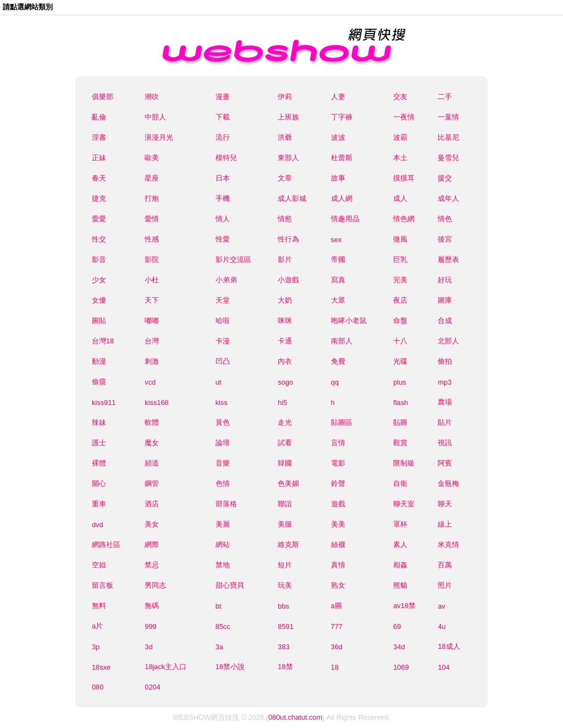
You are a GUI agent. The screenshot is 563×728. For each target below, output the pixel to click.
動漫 (99, 361)
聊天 (445, 504)
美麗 (223, 524)
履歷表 (448, 259)
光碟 (400, 361)
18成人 (449, 646)
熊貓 (400, 585)
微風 (400, 239)
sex (336, 240)
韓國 (285, 463)
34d (399, 647)
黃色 (223, 422)
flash (401, 403)
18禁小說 (230, 667)
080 (98, 687)
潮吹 (152, 97)
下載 (223, 117)
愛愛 (99, 219)
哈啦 (223, 321)
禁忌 (152, 565)
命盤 (400, 321)
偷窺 (99, 382)
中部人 (155, 117)
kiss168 (156, 403)
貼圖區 (342, 422)
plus (399, 382)
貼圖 (400, 422)
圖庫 (445, 300)
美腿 (285, 524)
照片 (445, 585)
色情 (223, 483)
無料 (99, 606)
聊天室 (404, 504)
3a (219, 647)
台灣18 (103, 341)
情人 (223, 219)
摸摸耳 (404, 178)
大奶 (285, 300)
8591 (285, 626)
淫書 (99, 137)
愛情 (152, 219)
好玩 (445, 280)
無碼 (152, 606)
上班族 (288, 117)
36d (337, 647)
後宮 (445, 239)
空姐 (99, 565)
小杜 (152, 280)
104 (443, 667)
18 (335, 667)
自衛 (400, 483)
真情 (338, 565)
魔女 (152, 443)
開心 (99, 483)
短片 (285, 565)
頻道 (152, 463)
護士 (99, 443)
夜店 (400, 300)
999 (150, 626)
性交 (99, 239)
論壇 (223, 443)
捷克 (99, 198)
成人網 (342, 198)
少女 (99, 280)
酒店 (152, 504)
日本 (223, 178)
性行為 (288, 239)
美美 (338, 524)
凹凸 (223, 361)
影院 (152, 259)
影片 (285, 259)
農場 (445, 402)
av (441, 606)
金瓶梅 (448, 483)
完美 (400, 280)
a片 (97, 626)
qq (335, 382)
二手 (445, 97)
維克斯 (288, 544)
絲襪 (338, 544)
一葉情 (448, 117)
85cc (223, 626)
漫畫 (223, 97)
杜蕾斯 (342, 158)
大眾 (338, 300)
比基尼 (448, 137)
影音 (99, 259)
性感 (152, 239)
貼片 (445, 422)
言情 (338, 443)
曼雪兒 (448, 158)
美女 (152, 524)
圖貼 (99, 321)
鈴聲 (338, 483)
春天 (99, 178)
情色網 (404, 219)
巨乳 (400, 259)
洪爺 (285, 137)
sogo (285, 382)
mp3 (445, 382)
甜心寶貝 (230, 585)
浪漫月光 (159, 137)
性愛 (223, 239)
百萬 (445, 565)
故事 (338, 178)
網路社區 (106, 544)
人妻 (338, 97)
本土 (400, 158)
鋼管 (152, 483)
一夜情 (404, 117)
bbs (283, 606)
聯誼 (285, 504)
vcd (150, 382)
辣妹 (99, 422)
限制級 (404, 463)
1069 (401, 667)
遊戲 (338, 504)
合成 (445, 321)
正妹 (99, 158)
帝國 (338, 259)
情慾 (285, 219)
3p (96, 647)
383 (283, 647)
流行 (223, 137)
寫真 (338, 280)
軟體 (152, 422)
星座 (152, 178)
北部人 (448, 341)
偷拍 (445, 361)
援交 (445, 178)
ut (219, 382)
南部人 (342, 341)
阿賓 (445, 463)
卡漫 (223, 341)
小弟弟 (226, 280)
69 (397, 626)
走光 (285, 422)
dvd (98, 525)
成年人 (448, 198)
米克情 (448, 544)
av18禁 (404, 606)
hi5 (282, 403)
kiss (222, 403)
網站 (223, 544)
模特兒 (226, 158)
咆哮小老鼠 (349, 321)
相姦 (400, 565)
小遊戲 (288, 280)
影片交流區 (233, 259)
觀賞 (400, 443)
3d (148, 647)
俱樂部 (103, 97)
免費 (338, 361)
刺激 (152, 361)
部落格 (226, 504)
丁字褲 (342, 117)
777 (337, 626)
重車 (99, 504)
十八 (400, 341)
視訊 (445, 443)
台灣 (152, 341)
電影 (338, 463)
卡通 (285, 341)
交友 (400, 97)
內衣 (285, 361)
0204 (152, 687)
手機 (223, 198)
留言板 (103, 585)
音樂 (223, 463)
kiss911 (104, 403)
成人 (400, 198)
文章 (285, 178)
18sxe (101, 667)
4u (441, 626)
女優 (99, 300)
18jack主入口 (165, 667)
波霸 (400, 137)
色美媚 (288, 483)
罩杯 (400, 524)
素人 (400, 544)
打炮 (152, 198)
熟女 (338, 585)
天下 (152, 300)
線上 (445, 524)
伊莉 (285, 97)
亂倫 (99, 117)
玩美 (285, 585)
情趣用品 (345, 219)
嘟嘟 (152, 321)
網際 (152, 544)
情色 (445, 219)
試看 (285, 443)
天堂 (223, 300)
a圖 (336, 606)
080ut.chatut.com (295, 717)
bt (219, 606)
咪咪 (285, 321)
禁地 (223, 565)
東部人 (288, 158)
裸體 (99, 463)
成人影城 (292, 198)
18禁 (285, 667)
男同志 (155, 585)
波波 (338, 137)
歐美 (152, 158)
